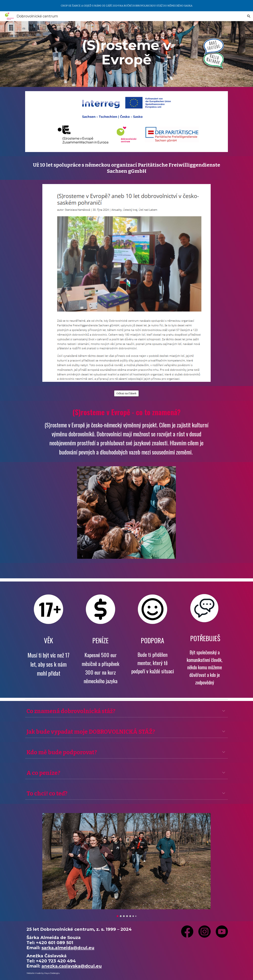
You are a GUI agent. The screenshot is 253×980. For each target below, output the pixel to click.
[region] (126, 6)
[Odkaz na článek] (126, 393)
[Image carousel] (126, 865)
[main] (126, 52)
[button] (249, 16)
